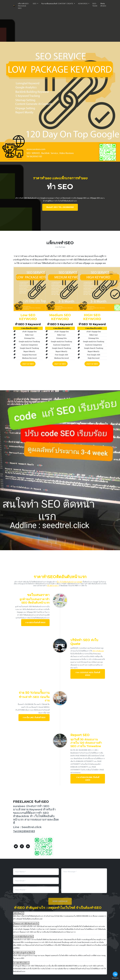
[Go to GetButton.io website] (115, 978)
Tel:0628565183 (24, 831)
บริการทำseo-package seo (23, 8)
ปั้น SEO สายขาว (53, 585)
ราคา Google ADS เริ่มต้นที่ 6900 (88, 674)
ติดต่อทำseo (103, 5)
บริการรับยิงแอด (98, 651)
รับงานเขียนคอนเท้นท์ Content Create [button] (57, 4)
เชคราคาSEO (28, 364)
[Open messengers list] (115, 974)
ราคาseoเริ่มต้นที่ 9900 (35, 623)
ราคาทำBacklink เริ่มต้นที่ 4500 (88, 779)
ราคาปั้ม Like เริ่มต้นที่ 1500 (34, 718)
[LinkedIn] (28, 846)
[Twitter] (16, 846)
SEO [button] (35, 4)
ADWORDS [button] (83, 4)
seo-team (95, 5)
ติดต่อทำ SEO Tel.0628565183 (60, 207)
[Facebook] (22, 846)
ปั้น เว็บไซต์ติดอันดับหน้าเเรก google (69, 582)
